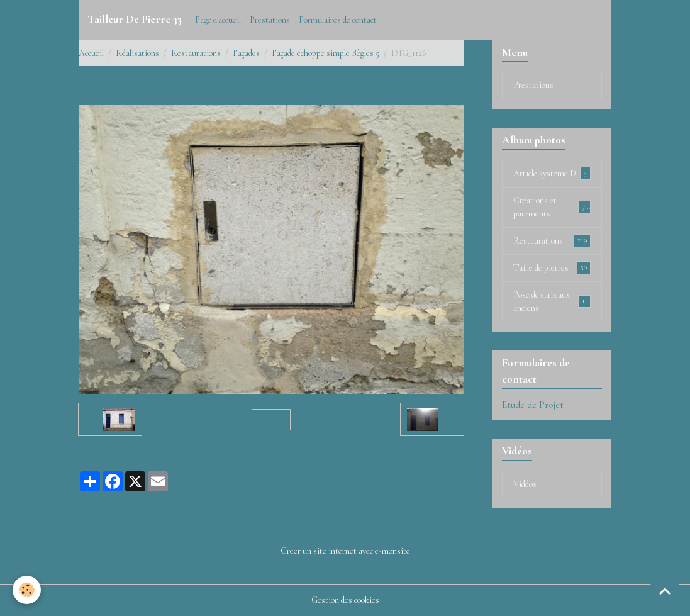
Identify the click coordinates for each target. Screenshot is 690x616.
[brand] (135, 20)
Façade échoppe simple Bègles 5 (326, 53)
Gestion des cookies (345, 600)
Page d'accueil (218, 20)
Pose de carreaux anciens (552, 301)
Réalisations (137, 53)
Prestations (270, 20)
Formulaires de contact (338, 20)
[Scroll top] (665, 591)
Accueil (91, 53)
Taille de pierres (552, 267)
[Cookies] (27, 590)
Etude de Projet (533, 405)
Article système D (552, 173)
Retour (271, 419)
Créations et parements (552, 207)
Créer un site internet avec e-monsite (345, 551)
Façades (246, 53)
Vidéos (525, 484)
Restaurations (196, 53)
